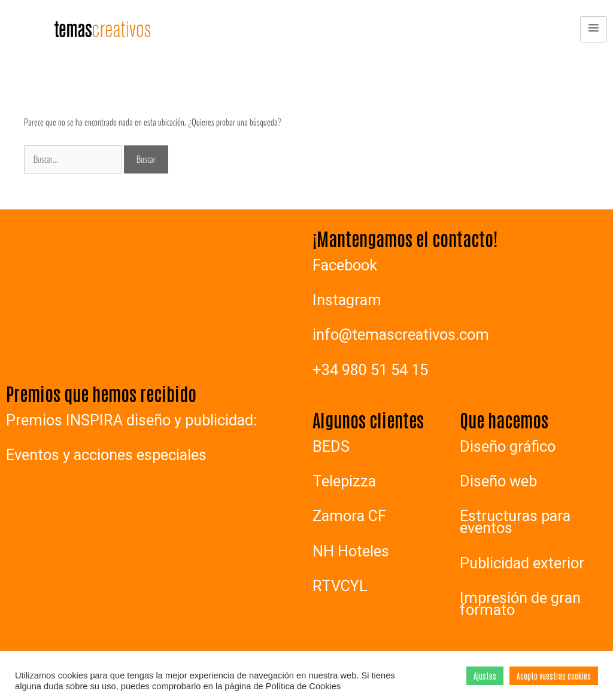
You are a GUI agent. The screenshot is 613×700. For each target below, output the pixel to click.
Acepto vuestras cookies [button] (554, 676)
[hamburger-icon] (594, 29)
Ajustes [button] (485, 676)
